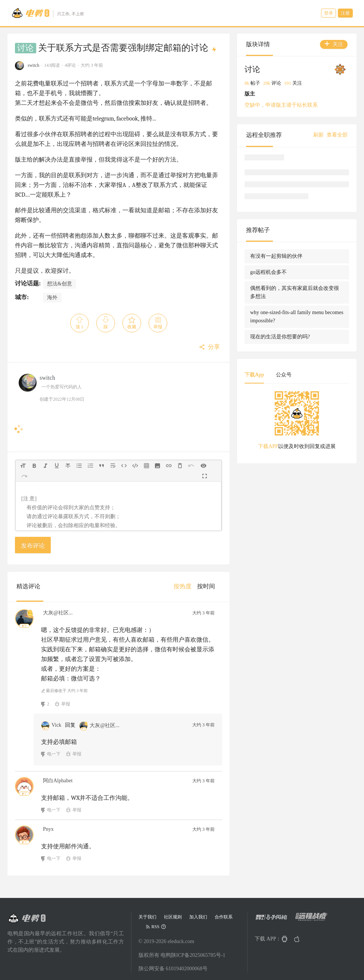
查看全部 (337, 135)
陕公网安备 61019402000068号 (173, 969)
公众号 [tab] (284, 375)
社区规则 (173, 917)
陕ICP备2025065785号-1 (198, 955)
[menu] (197, 586)
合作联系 (224, 917)
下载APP (268, 446)
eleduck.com (181, 941)
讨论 (25, 48)
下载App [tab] (254, 375)
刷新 (318, 135)
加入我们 (198, 917)
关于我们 (147, 917)
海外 (52, 298)
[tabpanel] (297, 423)
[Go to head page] (48, 13)
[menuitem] (183, 586)
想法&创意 (60, 284)
